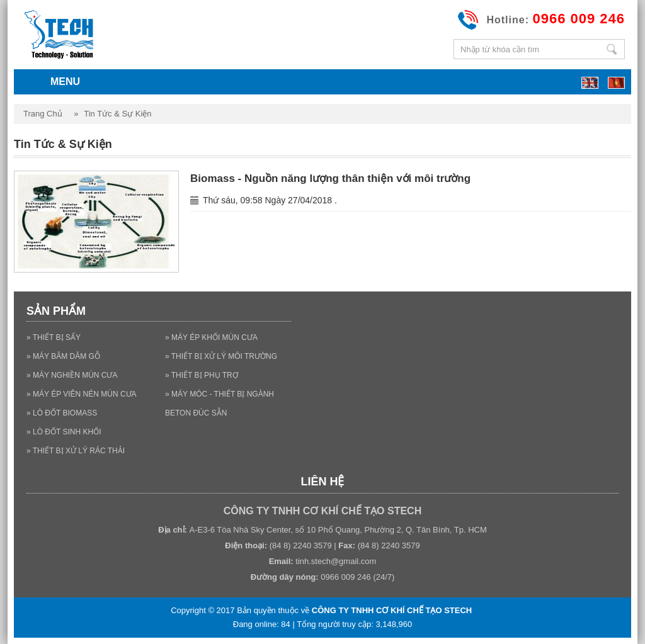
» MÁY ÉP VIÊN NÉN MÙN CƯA (82, 394)
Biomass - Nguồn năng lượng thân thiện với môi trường (330, 178)
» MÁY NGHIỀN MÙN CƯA (72, 375)
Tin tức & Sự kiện (117, 114)
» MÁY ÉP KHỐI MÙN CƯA (211, 337)
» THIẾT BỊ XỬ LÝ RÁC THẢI (76, 451)
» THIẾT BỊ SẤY (54, 337)
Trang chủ (43, 114)
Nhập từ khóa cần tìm (612, 49)
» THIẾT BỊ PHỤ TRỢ (202, 375)
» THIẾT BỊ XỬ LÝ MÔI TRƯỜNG (221, 356)
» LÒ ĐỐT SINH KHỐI (64, 432)
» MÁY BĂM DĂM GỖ (63, 356)
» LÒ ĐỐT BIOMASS (62, 413)
